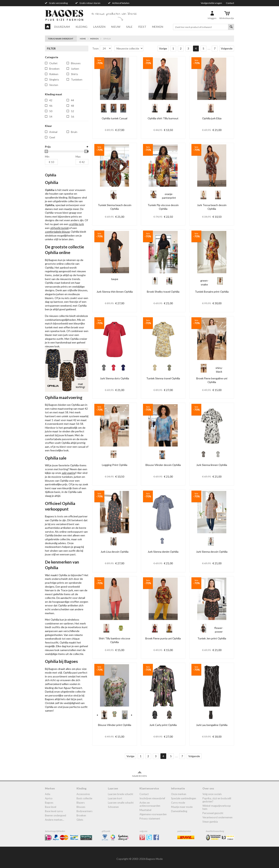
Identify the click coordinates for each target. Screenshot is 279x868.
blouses (76, 63)
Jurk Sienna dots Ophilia (115, 378)
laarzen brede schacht (121, 794)
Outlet (53, 63)
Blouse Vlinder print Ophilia (115, 725)
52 (72, 111)
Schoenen (113, 807)
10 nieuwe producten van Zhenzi (114, 14)
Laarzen (99, 27)
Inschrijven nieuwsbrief (152, 798)
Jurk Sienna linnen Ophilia (212, 465)
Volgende (227, 48)
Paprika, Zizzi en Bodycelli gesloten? (217, 800)
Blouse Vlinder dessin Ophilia (163, 465)
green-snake (204, 284)
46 (51, 106)
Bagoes (49, 803)
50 (51, 111)
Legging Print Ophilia (115, 465)
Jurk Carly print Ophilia (163, 725)
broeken (54, 69)
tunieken (77, 79)
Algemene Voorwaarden (153, 814)
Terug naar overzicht (61, 39)
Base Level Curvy (54, 811)
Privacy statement (150, 819)
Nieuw (116, 27)
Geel (52, 137)
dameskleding (179, 811)
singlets (54, 79)
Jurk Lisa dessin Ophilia (115, 552)
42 (51, 100)
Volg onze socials (212, 794)
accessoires (83, 794)
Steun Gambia (210, 822)
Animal (53, 132)
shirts (74, 74)
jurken (75, 69)
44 (72, 100)
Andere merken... (55, 820)
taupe (115, 281)
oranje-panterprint (169, 198)
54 (51, 117)
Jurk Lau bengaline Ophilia (212, 725)
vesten (54, 85)
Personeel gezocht (213, 813)
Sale (129, 27)
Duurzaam (62, 27)
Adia (48, 794)
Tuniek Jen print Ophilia (212, 638)
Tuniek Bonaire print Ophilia (212, 292)
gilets (80, 820)
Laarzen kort (115, 798)
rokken (54, 74)
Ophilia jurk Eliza (212, 118)
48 (72, 106)
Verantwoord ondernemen (217, 817)
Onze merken (179, 794)
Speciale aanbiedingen (184, 798)
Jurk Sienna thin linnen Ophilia (115, 292)
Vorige (163, 48)
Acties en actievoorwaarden (150, 804)
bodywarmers (84, 811)
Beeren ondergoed (56, 815)
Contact (230, 3)
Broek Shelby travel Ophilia (163, 292)
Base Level (51, 807)
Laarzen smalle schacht (121, 803)
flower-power (219, 632)
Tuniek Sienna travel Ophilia (163, 378)
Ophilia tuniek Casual (115, 118)
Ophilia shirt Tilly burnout (163, 118)
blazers (81, 803)
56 (72, 117)
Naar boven (139, 774)
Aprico (49, 798)
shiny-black (219, 372)
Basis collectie (84, 798)
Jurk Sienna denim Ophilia (163, 552)
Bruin (74, 132)
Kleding (81, 27)
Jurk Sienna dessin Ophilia (212, 552)
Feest (142, 27)
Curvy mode (178, 803)
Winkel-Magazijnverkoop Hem (217, 807)
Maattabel (145, 810)
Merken (158, 27)
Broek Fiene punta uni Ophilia (163, 638)
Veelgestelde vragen (211, 3)
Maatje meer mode (182, 807)
